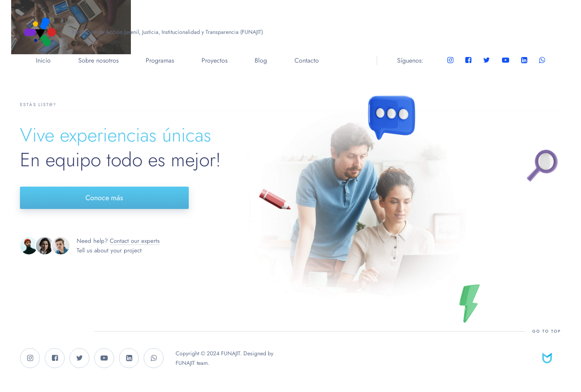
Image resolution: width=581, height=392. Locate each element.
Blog (261, 60)
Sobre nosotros (98, 60)
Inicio (43, 60)
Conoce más (104, 198)
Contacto (307, 60)
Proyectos (214, 60)
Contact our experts (135, 241)
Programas (160, 60)
